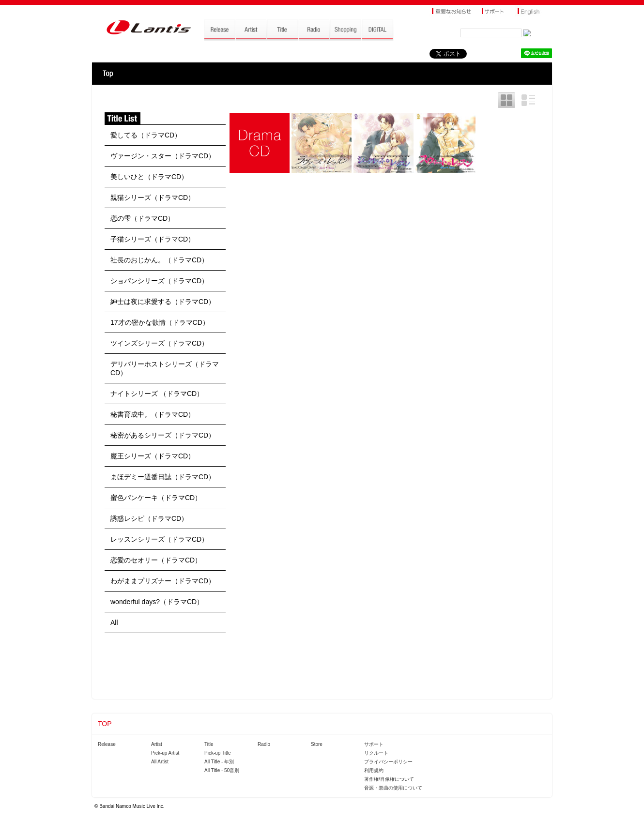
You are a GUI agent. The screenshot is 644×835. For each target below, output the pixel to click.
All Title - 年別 (219, 762)
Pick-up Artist (165, 753)
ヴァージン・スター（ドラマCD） (163, 156)
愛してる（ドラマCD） (146, 135)
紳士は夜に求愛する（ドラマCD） (163, 302)
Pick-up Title (217, 753)
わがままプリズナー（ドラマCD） (163, 581)
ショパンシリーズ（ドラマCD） (159, 281)
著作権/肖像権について (389, 779)
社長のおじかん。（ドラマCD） (159, 260)
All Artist (160, 762)
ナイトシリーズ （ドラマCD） (157, 394)
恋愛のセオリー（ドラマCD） (156, 560)
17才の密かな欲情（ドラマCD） (160, 322)
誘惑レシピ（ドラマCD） (149, 518)
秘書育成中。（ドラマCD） (153, 414)
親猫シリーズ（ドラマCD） (153, 197)
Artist (157, 744)
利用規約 (374, 770)
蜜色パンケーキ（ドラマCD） (156, 498)
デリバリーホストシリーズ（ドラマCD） (165, 368)
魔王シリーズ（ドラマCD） (153, 456)
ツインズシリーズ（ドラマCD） (159, 343)
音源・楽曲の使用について (393, 788)
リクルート (376, 753)
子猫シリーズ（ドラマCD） (153, 239)
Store (317, 744)
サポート (374, 744)
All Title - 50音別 (222, 770)
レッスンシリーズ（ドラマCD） (159, 539)
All (114, 622)
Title (209, 744)
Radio (264, 744)
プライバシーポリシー (388, 762)
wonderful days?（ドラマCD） (157, 602)
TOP (108, 74)
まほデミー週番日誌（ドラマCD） (163, 477)
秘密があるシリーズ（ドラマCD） (163, 435)
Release (107, 744)
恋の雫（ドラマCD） (142, 218)
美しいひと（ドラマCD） (149, 177)
